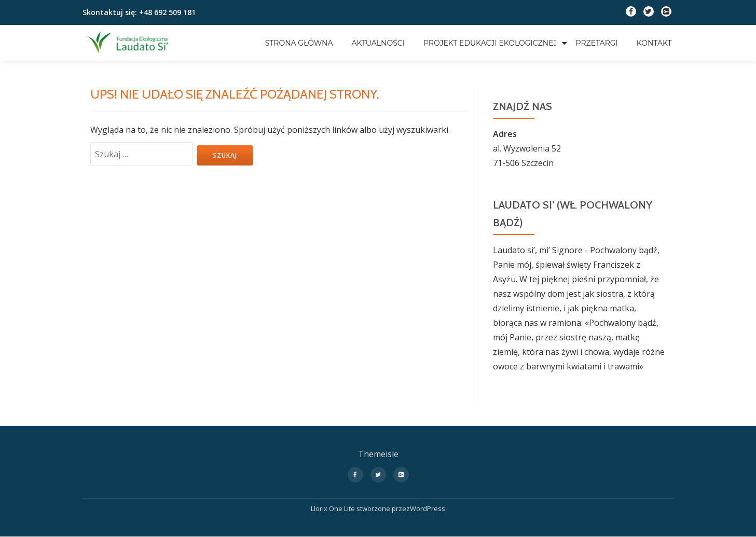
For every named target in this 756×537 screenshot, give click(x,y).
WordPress (428, 508)
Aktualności (378, 43)
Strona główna (299, 43)
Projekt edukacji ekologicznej (490, 43)
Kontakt (654, 43)
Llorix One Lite (334, 508)
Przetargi (597, 43)
